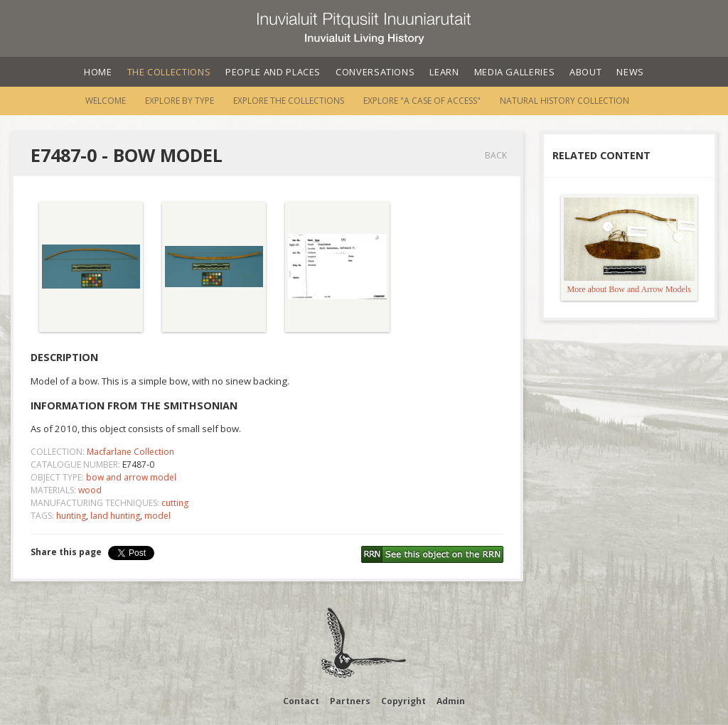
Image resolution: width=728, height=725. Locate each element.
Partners (350, 701)
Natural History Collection (564, 101)
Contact (301, 701)
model (157, 516)
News (630, 72)
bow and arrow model (131, 477)
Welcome (106, 101)
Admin (451, 701)
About (585, 72)
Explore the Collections (289, 101)
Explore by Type (180, 101)
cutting (175, 503)
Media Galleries (515, 72)
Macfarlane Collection (130, 452)
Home (98, 72)
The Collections (169, 72)
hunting (71, 516)
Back (496, 155)
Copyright (403, 701)
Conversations (375, 72)
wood (90, 490)
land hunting (115, 516)
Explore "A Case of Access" (422, 101)
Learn (444, 72)
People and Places (273, 72)
